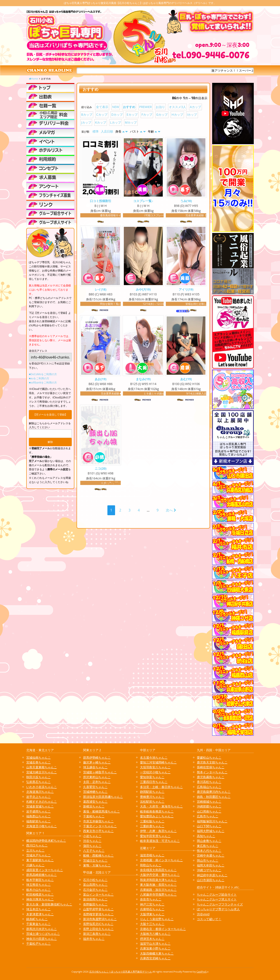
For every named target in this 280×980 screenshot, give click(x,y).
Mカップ (131, 122)
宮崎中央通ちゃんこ (211, 855)
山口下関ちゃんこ (209, 826)
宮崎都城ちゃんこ (209, 802)
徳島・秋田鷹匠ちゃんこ (214, 797)
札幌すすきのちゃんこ (42, 802)
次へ (171, 511)
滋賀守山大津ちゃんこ (155, 944)
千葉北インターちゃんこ (100, 826)
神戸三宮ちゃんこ (152, 904)
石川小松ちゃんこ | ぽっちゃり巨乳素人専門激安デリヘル (121, 972)
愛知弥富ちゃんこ (152, 777)
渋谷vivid (203, 914)
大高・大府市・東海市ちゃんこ (161, 806)
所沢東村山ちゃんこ (97, 777)
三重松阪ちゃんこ (152, 821)
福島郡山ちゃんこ (38, 816)
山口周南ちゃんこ (209, 811)
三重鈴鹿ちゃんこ (152, 826)
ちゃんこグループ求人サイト (217, 899)
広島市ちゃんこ (208, 816)
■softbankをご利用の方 (43, 383)
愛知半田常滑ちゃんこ (155, 836)
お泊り (160, 107)
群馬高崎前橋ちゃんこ (42, 875)
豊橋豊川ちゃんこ (152, 797)
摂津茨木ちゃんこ (152, 939)
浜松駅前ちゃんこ (152, 802)
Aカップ (195, 107)
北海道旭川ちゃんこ (40, 792)
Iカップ (192, 115)
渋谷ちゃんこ (92, 841)
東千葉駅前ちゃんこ (40, 860)
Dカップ (117, 115)
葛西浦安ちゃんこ (95, 802)
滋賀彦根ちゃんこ (152, 855)
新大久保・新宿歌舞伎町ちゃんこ (49, 904)
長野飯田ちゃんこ (95, 904)
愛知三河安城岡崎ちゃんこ (158, 762)
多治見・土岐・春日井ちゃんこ (161, 787)
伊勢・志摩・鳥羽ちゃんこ (158, 831)
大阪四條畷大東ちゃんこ (157, 953)
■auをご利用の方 (39, 378)
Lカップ (115, 122)
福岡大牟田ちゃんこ (211, 865)
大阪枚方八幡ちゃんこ (155, 934)
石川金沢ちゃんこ (95, 890)
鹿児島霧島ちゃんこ (211, 777)
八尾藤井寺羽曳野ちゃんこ (158, 894)
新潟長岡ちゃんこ (95, 899)
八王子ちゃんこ (94, 851)
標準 (96, 131)
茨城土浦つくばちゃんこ (43, 934)
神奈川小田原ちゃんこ (42, 939)
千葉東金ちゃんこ (38, 924)
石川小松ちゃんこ (95, 880)
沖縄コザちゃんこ (209, 870)
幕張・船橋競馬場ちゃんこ (101, 811)
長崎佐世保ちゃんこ (211, 767)
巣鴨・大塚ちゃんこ (97, 865)
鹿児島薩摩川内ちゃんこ (214, 792)
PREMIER (145, 107)
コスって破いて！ (209, 919)
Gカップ (162, 115)
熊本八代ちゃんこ (209, 851)
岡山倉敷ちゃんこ (209, 841)
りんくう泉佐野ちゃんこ (157, 919)
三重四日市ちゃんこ (154, 782)
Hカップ (177, 115)
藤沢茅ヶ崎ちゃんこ (97, 762)
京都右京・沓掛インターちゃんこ (163, 929)
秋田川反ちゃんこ (38, 777)
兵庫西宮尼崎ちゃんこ (155, 958)
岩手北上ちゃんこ (38, 797)
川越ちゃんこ (35, 865)
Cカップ (102, 115)
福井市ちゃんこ (94, 939)
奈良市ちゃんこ (151, 899)
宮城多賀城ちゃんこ (40, 806)
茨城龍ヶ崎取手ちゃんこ (100, 772)
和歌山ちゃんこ (151, 865)
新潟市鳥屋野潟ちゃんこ (100, 919)
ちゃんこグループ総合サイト (217, 894)
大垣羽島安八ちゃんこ (155, 767)
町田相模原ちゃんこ (40, 894)
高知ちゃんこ (206, 836)
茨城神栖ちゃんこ (95, 792)
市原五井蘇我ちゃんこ (98, 821)
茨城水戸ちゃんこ (38, 855)
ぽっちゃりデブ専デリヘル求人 (218, 909)
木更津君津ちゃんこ (40, 914)
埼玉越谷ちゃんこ (95, 767)
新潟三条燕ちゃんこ (97, 934)
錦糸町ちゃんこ (37, 919)
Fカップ (147, 115)
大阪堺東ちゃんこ (152, 914)
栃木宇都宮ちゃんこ (40, 880)
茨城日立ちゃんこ (95, 860)
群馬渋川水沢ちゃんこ (42, 929)
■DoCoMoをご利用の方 (43, 374)
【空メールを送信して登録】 (50, 415)
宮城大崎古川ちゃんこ (42, 772)
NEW (116, 107)
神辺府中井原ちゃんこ (212, 875)
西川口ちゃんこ (37, 845)
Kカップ (101, 122)
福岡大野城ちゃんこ (211, 831)
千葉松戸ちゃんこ (38, 944)
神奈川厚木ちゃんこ (40, 899)
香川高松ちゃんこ (209, 782)
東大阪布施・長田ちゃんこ (158, 885)
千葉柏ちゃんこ (94, 816)
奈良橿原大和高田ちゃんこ (158, 870)
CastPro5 (201, 972)
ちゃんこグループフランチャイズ (220, 904)
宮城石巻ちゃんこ (38, 762)
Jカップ (86, 122)
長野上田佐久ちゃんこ (98, 929)
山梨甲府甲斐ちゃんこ (98, 909)
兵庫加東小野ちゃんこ (155, 948)
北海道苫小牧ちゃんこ (42, 826)
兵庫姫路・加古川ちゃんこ (158, 890)
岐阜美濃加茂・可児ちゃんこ (160, 841)
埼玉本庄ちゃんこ (38, 909)
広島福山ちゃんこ (209, 787)
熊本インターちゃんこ (212, 772)
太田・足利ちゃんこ (97, 782)
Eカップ (132, 115)
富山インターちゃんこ (98, 894)
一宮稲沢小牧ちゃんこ (155, 772)
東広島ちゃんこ (208, 846)
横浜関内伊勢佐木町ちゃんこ (46, 841)
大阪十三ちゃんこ (152, 924)
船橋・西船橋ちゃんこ (98, 855)
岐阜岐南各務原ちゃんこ (157, 811)
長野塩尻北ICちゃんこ (98, 924)
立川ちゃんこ (35, 850)
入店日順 (107, 131)
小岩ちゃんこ (92, 836)
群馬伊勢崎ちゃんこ (97, 757)
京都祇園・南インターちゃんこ (161, 860)
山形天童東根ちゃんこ (42, 767)
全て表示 (102, 107)
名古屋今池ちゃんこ (154, 757)
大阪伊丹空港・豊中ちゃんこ (160, 875)
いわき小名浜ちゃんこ (42, 787)
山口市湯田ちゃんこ (211, 880)
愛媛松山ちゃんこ (209, 757)
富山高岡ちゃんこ (95, 885)
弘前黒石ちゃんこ (38, 782)
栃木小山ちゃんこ (38, 890)
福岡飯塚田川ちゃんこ (212, 821)
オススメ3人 (177, 107)
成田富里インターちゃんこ (45, 870)
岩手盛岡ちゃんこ (38, 811)
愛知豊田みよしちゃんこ (157, 816)
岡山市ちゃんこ (208, 860)
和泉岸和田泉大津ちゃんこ (158, 880)
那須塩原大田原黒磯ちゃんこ (103, 797)
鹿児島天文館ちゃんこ (212, 762)
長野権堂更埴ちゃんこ (98, 914)
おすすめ (129, 107)
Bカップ (87, 115)
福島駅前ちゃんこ (38, 821)
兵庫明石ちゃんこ (152, 909)
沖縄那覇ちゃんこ (209, 806)
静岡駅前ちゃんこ (152, 792)
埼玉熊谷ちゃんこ (38, 885)
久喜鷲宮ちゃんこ (95, 787)
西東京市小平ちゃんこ (98, 831)
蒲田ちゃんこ (92, 846)
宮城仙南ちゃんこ (38, 757)
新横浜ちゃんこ (94, 806)
